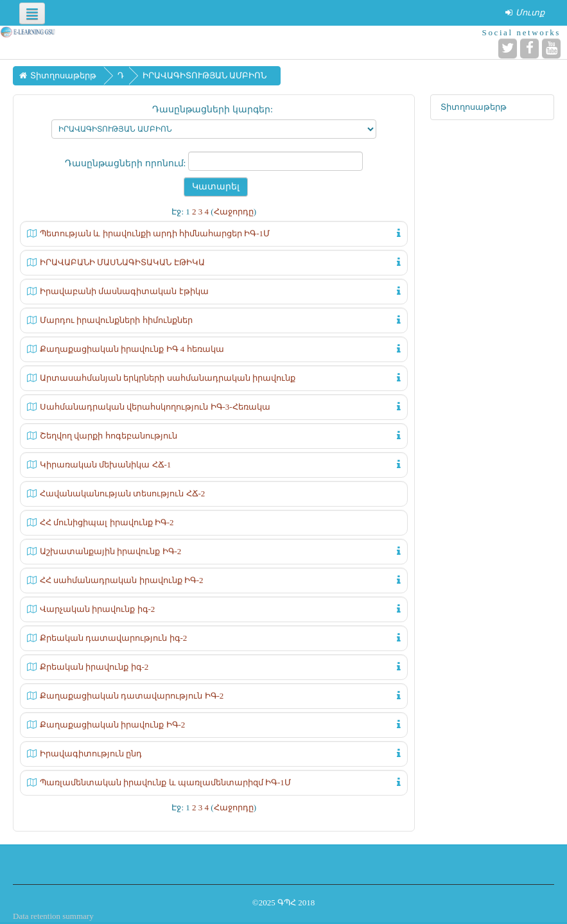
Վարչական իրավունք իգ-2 (97, 609)
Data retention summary (53, 916)
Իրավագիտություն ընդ (91, 754)
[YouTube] (551, 48)
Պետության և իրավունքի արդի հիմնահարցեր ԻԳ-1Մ (155, 233)
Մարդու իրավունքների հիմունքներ (116, 320)
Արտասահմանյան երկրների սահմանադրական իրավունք (168, 378)
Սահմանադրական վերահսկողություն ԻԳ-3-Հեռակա (155, 407)
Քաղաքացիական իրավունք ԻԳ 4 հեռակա (132, 349)
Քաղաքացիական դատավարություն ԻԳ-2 (132, 696)
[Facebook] (529, 48)
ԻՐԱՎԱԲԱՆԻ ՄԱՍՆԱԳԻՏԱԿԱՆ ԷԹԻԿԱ (122, 262)
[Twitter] (508, 48)
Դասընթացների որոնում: (126, 163)
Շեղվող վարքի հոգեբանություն (109, 436)
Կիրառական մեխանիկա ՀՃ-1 (105, 465)
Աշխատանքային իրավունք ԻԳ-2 (110, 551)
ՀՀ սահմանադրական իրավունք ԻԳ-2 (122, 580)
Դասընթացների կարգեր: (212, 109)
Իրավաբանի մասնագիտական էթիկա (124, 291)
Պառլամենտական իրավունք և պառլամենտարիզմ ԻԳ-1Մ (165, 782)
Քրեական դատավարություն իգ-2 (113, 638)
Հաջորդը (234, 212)
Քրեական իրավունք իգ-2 (94, 667)
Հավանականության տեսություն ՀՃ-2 (122, 493)
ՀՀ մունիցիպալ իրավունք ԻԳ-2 (107, 522)
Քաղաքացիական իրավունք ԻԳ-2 (112, 725)
